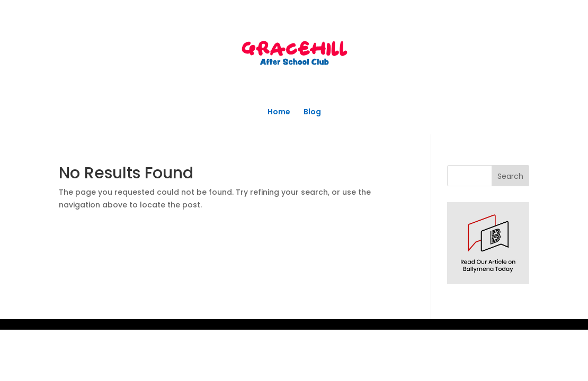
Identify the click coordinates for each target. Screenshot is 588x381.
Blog (312, 112)
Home (279, 112)
